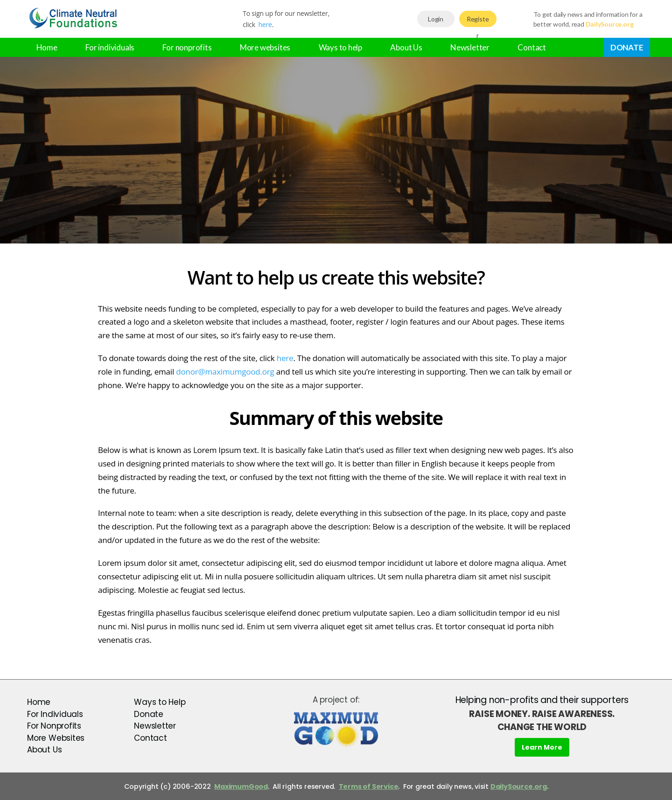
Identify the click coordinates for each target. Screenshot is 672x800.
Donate (627, 47)
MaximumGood (241, 786)
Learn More (542, 747)
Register (478, 21)
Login (436, 19)
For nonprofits (187, 47)
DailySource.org (519, 786)
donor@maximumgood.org (225, 372)
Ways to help (340, 47)
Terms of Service (369, 786)
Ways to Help (160, 702)
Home (47, 47)
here (265, 24)
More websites (265, 47)
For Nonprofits (54, 726)
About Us (406, 47)
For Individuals (55, 714)
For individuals (110, 47)
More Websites (56, 738)
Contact (532, 47)
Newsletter (470, 47)
